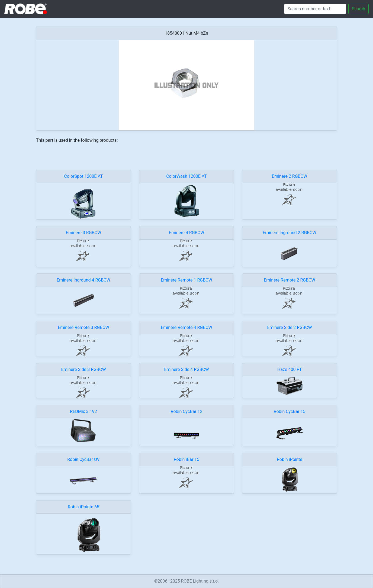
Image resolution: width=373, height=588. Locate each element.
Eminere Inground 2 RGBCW (290, 233)
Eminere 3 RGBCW (83, 233)
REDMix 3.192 (83, 411)
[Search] (315, 9)
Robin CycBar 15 (290, 411)
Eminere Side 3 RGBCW (83, 369)
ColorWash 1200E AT (186, 176)
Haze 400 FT (290, 369)
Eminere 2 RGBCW (290, 176)
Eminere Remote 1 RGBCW (186, 280)
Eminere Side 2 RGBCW (289, 327)
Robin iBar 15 (187, 459)
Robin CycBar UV (83, 459)
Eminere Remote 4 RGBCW (186, 327)
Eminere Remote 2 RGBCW (290, 280)
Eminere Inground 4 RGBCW (83, 280)
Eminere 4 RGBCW (186, 233)
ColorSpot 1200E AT (84, 176)
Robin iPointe (290, 459)
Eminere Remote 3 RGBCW (83, 327)
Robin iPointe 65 (83, 507)
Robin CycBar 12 (187, 411)
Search (358, 9)
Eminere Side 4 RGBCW (186, 369)
